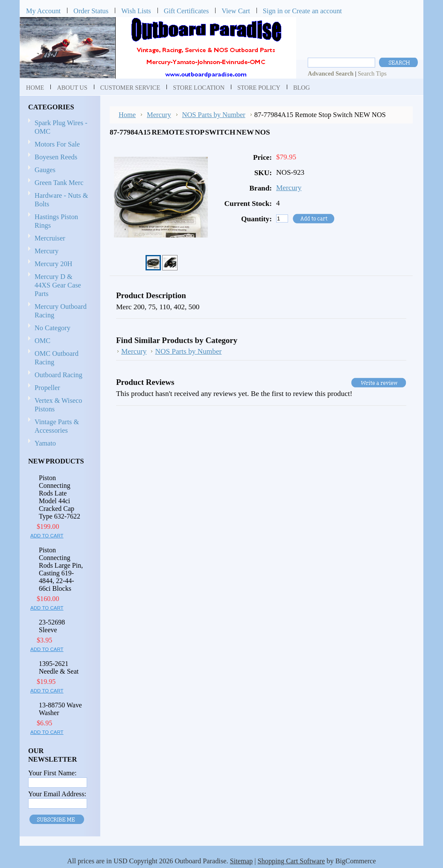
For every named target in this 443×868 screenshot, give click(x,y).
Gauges (45, 170)
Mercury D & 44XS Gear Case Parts (58, 285)
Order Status (91, 11)
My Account (43, 11)
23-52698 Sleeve (52, 626)
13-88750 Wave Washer (60, 709)
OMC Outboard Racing (57, 358)
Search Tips (372, 73)
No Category (52, 328)
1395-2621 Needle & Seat (59, 667)
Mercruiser (58, 239)
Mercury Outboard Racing (61, 311)
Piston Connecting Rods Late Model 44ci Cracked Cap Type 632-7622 (60, 497)
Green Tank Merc (59, 183)
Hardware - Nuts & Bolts (61, 200)
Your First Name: (52, 773)
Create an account (317, 11)
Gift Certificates (187, 11)
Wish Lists (136, 11)
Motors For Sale (57, 144)
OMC (58, 341)
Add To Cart (47, 536)
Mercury (58, 251)
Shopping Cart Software (291, 861)
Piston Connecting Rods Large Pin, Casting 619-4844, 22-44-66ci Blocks (61, 569)
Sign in (273, 11)
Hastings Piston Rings (56, 221)
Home (127, 115)
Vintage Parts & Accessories (57, 426)
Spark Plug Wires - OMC (61, 127)
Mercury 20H (53, 264)
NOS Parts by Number (214, 115)
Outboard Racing (58, 375)
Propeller (58, 388)
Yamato (45, 443)
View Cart (236, 11)
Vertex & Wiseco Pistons (58, 405)
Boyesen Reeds (56, 157)
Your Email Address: (57, 794)
